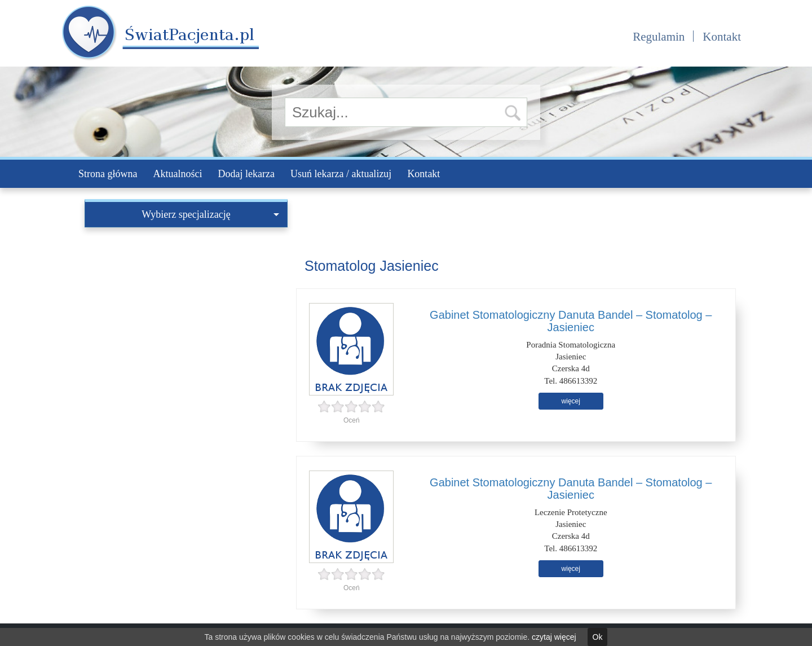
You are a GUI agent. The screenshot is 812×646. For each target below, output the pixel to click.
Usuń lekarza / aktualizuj (341, 174)
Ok (598, 637)
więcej (571, 401)
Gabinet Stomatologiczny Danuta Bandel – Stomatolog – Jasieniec (571, 321)
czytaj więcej (554, 637)
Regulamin (659, 37)
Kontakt (722, 37)
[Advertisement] (186, 312)
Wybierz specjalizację (210, 214)
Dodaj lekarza (246, 174)
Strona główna (108, 174)
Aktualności (177, 174)
